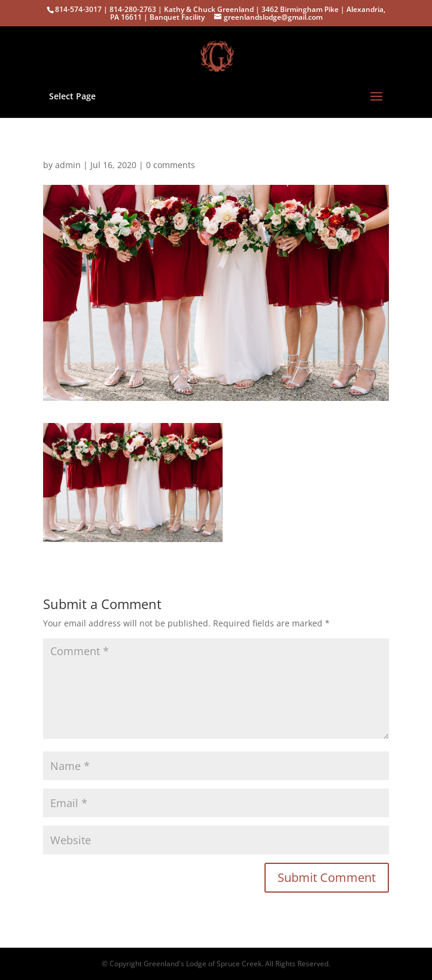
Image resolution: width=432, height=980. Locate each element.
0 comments (171, 165)
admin (68, 165)
